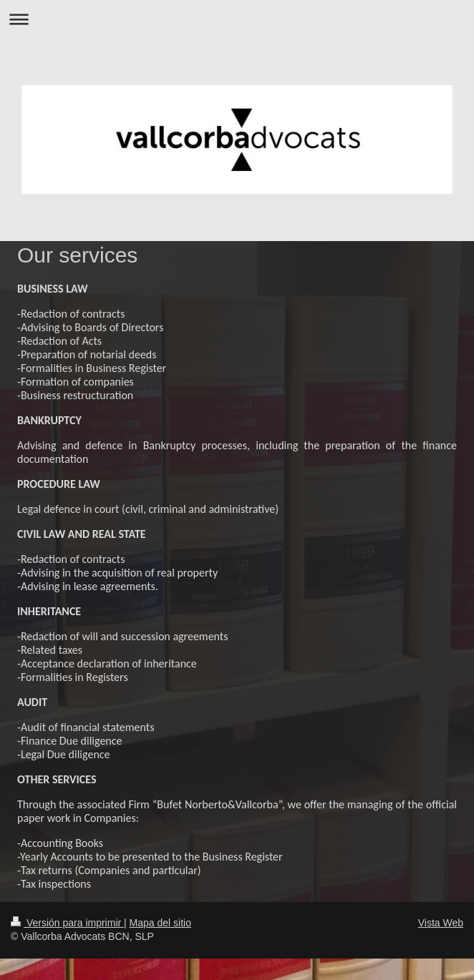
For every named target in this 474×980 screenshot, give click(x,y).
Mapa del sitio (160, 923)
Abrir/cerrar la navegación (237, 19)
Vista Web (441, 923)
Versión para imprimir (67, 923)
